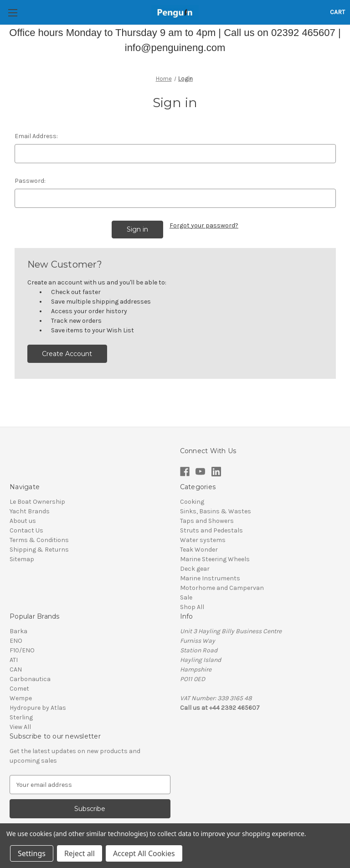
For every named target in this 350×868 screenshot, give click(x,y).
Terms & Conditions (39, 540)
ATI (14, 660)
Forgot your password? (204, 225)
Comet (19, 689)
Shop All (192, 607)
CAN (16, 669)
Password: (30, 181)
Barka (18, 631)
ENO (16, 641)
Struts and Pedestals (211, 530)
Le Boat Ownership (37, 502)
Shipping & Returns (39, 550)
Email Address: (36, 136)
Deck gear (195, 569)
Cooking (192, 502)
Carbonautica (30, 679)
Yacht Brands (30, 511)
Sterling (21, 717)
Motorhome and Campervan (222, 588)
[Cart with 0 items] (337, 12)
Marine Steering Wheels (215, 559)
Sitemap (22, 559)
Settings (32, 853)
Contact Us (26, 530)
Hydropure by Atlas (38, 708)
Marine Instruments (210, 578)
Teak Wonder (199, 550)
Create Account (67, 354)
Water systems (203, 540)
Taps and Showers (207, 521)
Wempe (21, 698)
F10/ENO (22, 650)
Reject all (80, 853)
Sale (186, 597)
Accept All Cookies (144, 853)
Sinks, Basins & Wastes (216, 511)
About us (23, 521)
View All (20, 727)
